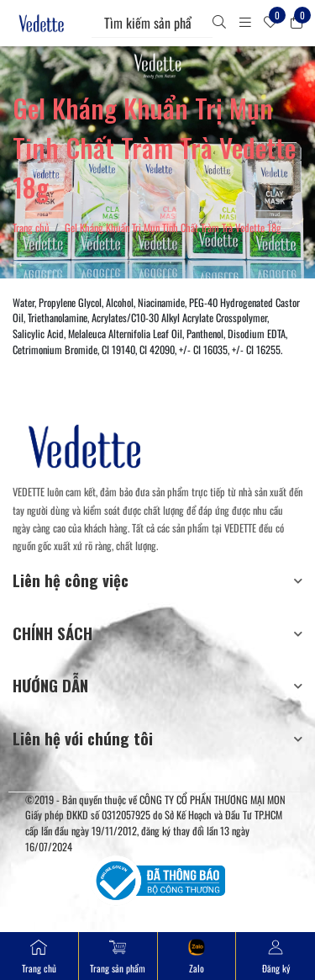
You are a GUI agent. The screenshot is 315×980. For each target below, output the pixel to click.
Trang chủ (31, 228)
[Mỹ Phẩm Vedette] (42, 23)
